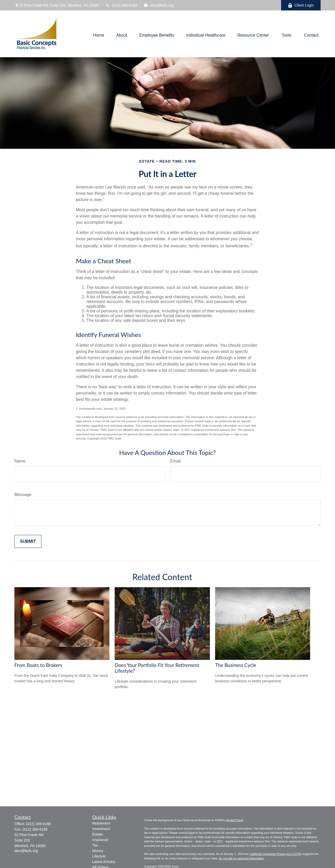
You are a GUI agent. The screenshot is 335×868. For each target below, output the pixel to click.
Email (175, 461)
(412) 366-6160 (121, 5)
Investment (101, 829)
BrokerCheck (235, 820)
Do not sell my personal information (241, 858)
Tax (95, 845)
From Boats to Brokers (38, 665)
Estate (98, 834)
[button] (99, 35)
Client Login (301, 5)
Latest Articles (104, 862)
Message (23, 495)
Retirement (101, 823)
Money (98, 851)
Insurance (100, 840)
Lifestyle (99, 856)
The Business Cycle (236, 665)
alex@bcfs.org (158, 5)
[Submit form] (28, 541)
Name (20, 461)
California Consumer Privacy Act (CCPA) (276, 854)
